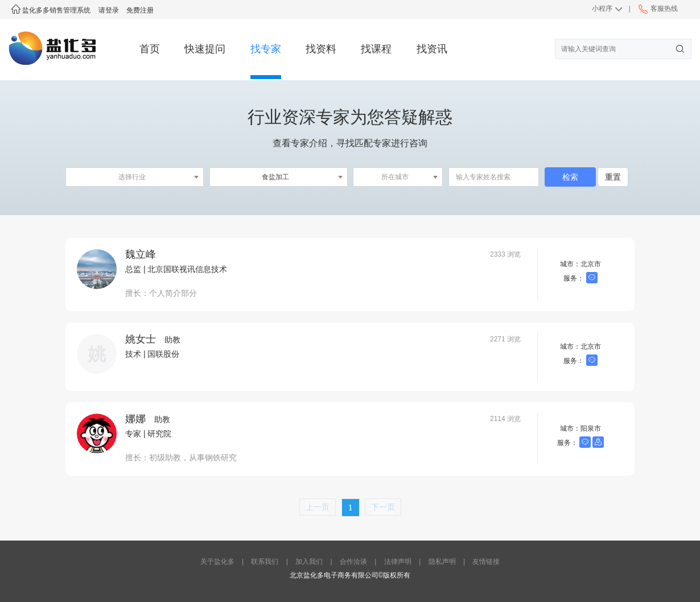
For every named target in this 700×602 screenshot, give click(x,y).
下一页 (383, 507)
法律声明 (398, 562)
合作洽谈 (353, 562)
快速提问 (205, 49)
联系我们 (265, 562)
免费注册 (140, 10)
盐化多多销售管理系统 (51, 10)
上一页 (318, 507)
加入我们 (309, 562)
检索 (570, 177)
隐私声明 (442, 562)
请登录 (109, 10)
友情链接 (486, 562)
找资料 (321, 49)
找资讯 (432, 49)
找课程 (376, 49)
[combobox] (135, 177)
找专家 (266, 49)
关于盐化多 (217, 562)
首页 (150, 49)
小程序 (602, 9)
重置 (613, 177)
